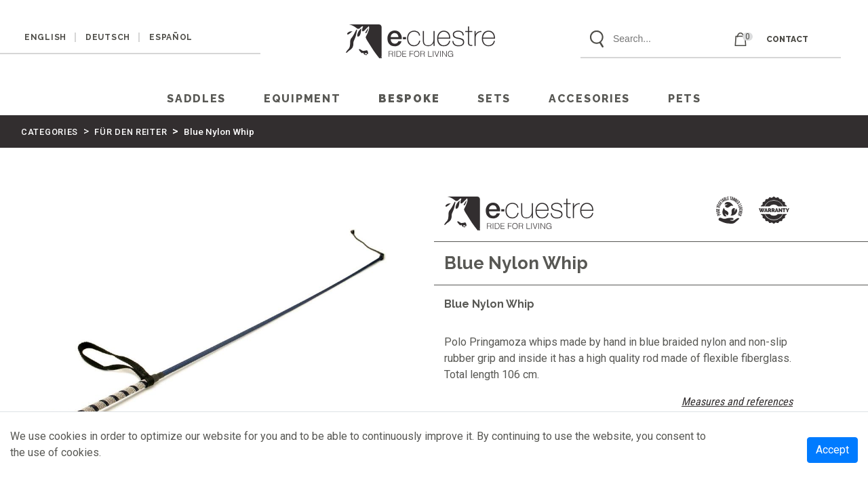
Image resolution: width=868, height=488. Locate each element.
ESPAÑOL (171, 37)
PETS (685, 99)
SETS (494, 99)
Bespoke (409, 99)
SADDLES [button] (196, 99)
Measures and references (737, 402)
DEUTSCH (108, 37)
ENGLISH (45, 37)
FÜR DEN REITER (131, 132)
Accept (832, 450)
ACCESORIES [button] (589, 99)
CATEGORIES (50, 132)
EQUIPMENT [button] (302, 99)
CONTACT (787, 39)
